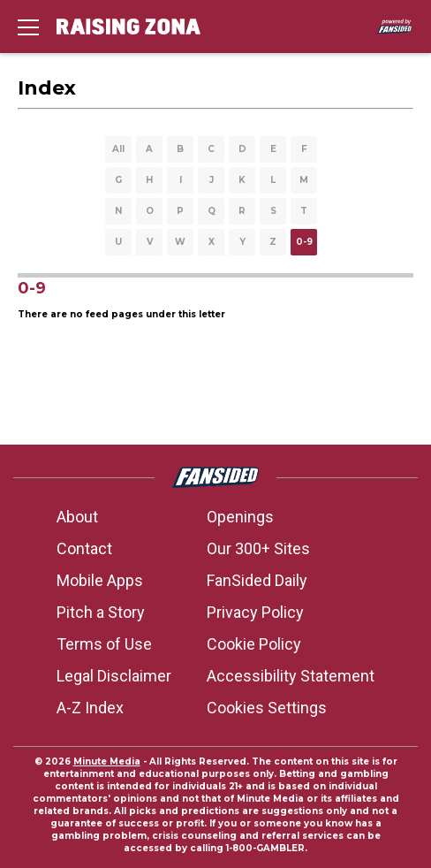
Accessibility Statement (291, 676)
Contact (84, 548)
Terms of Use (104, 644)
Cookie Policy (254, 644)
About (77, 517)
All (118, 149)
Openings (240, 517)
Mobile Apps (100, 580)
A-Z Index (90, 708)
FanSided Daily (257, 580)
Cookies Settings (267, 708)
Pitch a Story (101, 612)
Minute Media (107, 761)
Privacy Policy (255, 612)
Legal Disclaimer (114, 676)
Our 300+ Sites (258, 548)
